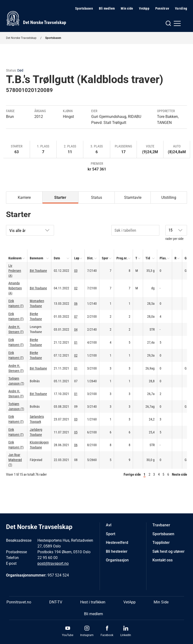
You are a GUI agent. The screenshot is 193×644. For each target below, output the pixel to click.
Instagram (87, 635)
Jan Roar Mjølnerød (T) (15, 460)
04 (76, 329)
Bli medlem (107, 8)
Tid (148, 258)
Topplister (161, 543)
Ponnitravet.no (19, 602)
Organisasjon (117, 560)
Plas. (163, 258)
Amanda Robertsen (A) (15, 288)
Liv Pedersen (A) (15, 271)
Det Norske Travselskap (21, 38)
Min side (127, 8)
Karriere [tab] (24, 197)
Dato (57, 258)
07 (76, 316)
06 (76, 304)
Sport (111, 534)
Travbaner (161, 525)
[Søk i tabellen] (135, 230)
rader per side (176, 233)
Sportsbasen (84, 8)
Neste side (179, 474)
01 (76, 342)
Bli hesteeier (117, 551)
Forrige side (132, 474)
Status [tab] (96, 197)
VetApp (144, 8)
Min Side (161, 602)
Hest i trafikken (93, 602)
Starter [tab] (60, 197)
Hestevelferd (117, 543)
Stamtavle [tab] (133, 197)
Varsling (181, 8)
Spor (105, 258)
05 (76, 432)
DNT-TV (56, 602)
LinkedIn (126, 635)
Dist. (90, 258)
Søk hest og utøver (169, 551)
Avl (109, 525)
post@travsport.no (53, 563)
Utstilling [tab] (169, 197)
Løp (77, 258)
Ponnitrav (162, 8)
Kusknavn (15, 258)
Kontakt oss (163, 560)
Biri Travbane (38, 271)
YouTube (68, 635)
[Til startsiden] (36, 18)
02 (76, 288)
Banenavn (36, 258)
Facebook (107, 635)
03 (76, 271)
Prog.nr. (122, 258)
